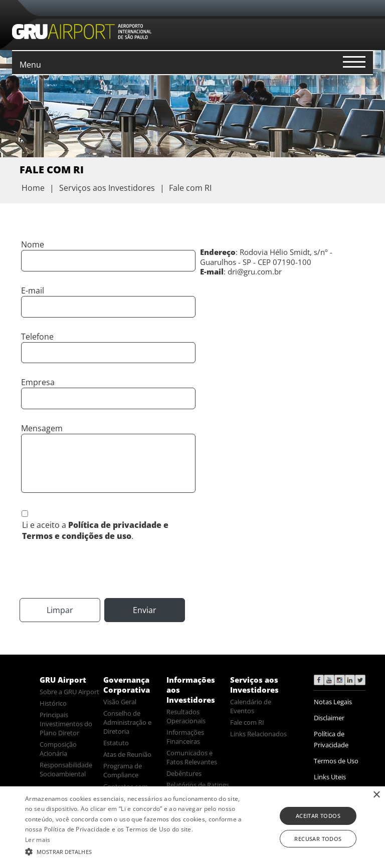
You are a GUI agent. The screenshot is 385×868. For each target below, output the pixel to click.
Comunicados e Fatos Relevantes (192, 757)
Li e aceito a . (95, 530)
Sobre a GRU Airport (69, 692)
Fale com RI (247, 722)
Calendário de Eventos (251, 706)
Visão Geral (120, 702)
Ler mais (38, 840)
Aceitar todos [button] (318, 816)
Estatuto (116, 743)
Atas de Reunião (127, 754)
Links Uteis (330, 777)
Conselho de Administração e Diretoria (127, 722)
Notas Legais (333, 702)
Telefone (37, 337)
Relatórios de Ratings (198, 785)
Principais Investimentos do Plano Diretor (66, 724)
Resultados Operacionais (186, 716)
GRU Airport (63, 680)
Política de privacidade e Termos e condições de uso (95, 530)
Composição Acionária (58, 749)
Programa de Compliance (123, 770)
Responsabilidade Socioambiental (66, 769)
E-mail (33, 291)
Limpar (60, 610)
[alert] (192, 827)
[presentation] (96, 568)
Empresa (38, 382)
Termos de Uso (336, 761)
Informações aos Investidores (191, 690)
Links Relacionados (258, 734)
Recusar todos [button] (318, 839)
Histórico (53, 703)
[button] (134, 851)
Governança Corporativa (127, 685)
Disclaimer (329, 718)
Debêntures (184, 773)
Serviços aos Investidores (254, 685)
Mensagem (42, 428)
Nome (33, 244)
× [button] (376, 795)
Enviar (145, 610)
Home (33, 188)
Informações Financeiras (185, 737)
